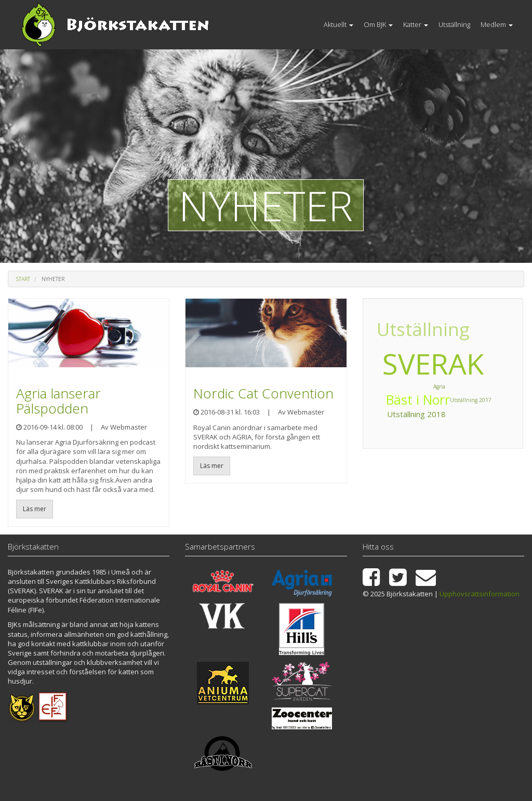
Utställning (454, 24)
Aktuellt (338, 24)
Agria (407, 337)
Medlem (497, 24)
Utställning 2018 (438, 319)
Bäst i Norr (463, 333)
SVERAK (433, 363)
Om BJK (378, 24)
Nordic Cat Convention (263, 393)
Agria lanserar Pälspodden (58, 401)
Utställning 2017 (406, 412)
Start (23, 279)
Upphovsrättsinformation (480, 594)
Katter (416, 24)
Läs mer (35, 509)
